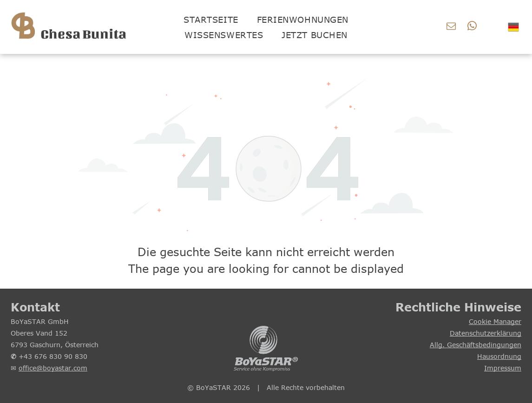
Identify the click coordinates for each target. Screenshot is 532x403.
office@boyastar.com (53, 368)
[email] (451, 27)
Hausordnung (499, 356)
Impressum (503, 368)
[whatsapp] (472, 27)
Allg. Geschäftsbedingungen (476, 345)
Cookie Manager (495, 321)
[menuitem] (211, 19)
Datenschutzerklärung (486, 333)
